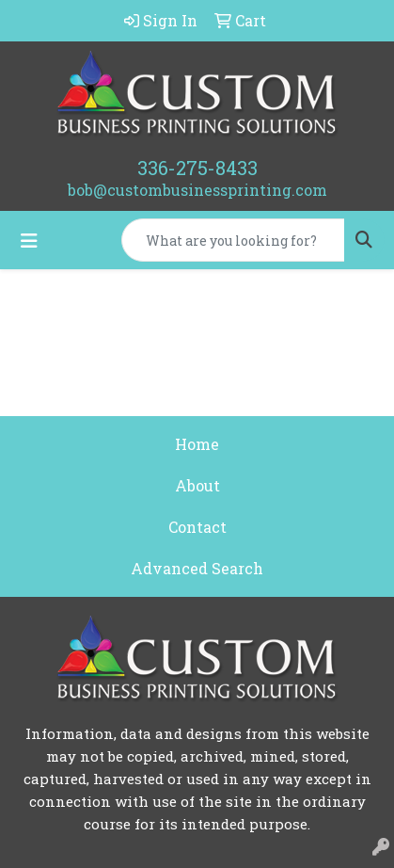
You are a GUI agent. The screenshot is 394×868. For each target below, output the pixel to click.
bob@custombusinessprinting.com (197, 190)
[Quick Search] (233, 240)
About (197, 485)
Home (197, 444)
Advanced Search (197, 568)
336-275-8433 (197, 168)
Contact (197, 527)
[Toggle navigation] (29, 241)
